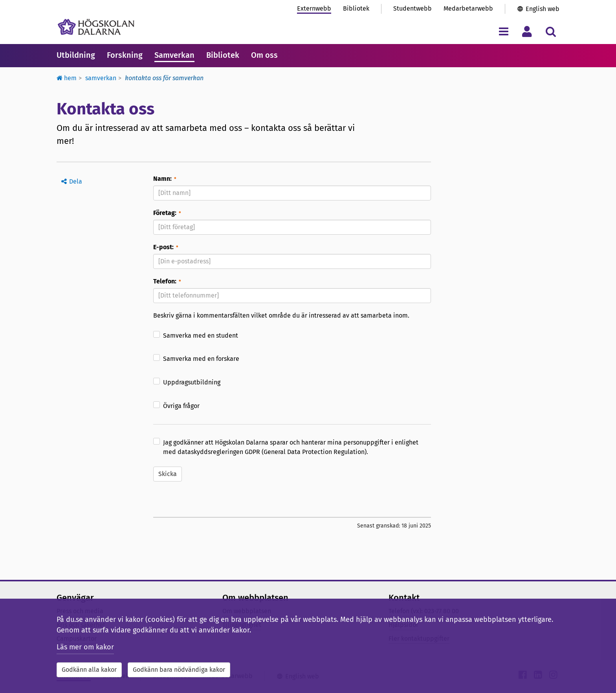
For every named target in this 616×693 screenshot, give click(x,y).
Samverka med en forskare (201, 359)
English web (543, 9)
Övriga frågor (181, 406)
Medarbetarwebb (468, 8)
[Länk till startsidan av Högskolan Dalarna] (96, 27)
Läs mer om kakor (85, 647)
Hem (67, 78)
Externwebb (314, 8)
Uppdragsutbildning (192, 382)
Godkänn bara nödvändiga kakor (179, 670)
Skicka (168, 474)
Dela (76, 181)
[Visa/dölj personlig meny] (527, 31)
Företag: (165, 213)
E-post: (163, 247)
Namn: (162, 179)
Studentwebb (412, 8)
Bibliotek (356, 8)
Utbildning (76, 55)
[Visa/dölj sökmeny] (551, 31)
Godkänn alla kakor (89, 670)
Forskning (125, 55)
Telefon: (165, 281)
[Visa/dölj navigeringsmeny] (503, 31)
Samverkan (174, 55)
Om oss (264, 55)
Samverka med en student (201, 335)
